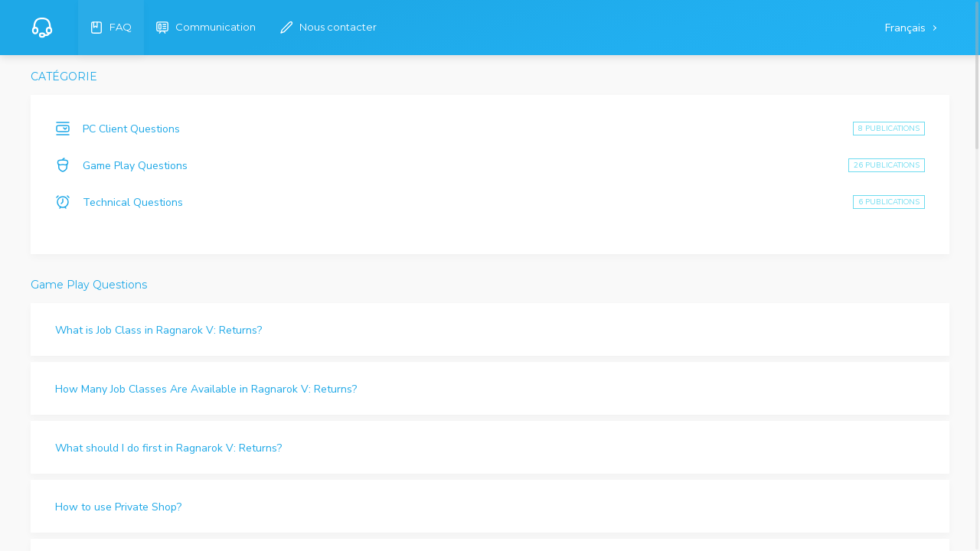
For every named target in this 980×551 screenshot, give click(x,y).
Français (907, 28)
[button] (490, 329)
